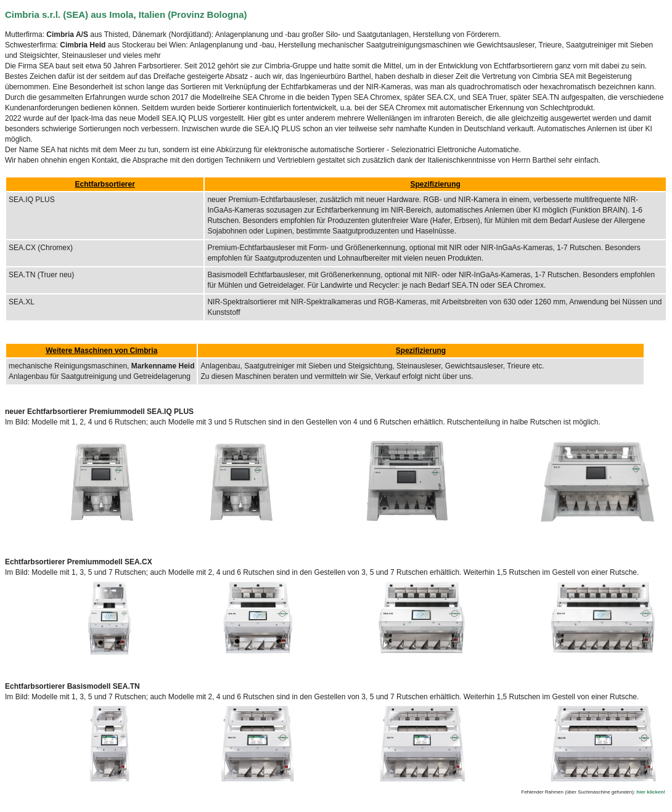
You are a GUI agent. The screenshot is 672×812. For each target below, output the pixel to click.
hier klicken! (651, 792)
